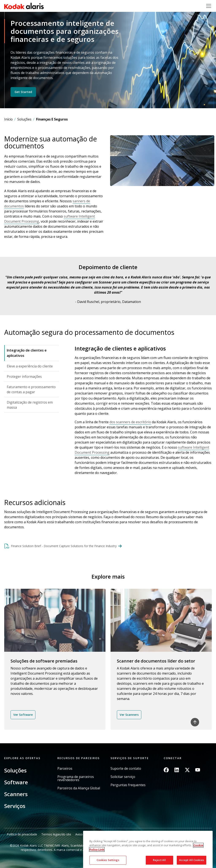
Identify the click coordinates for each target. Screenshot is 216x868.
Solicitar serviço (123, 777)
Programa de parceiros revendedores (76, 778)
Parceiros (65, 769)
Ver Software (23, 715)
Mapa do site (200, 834)
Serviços (15, 806)
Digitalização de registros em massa (30, 405)
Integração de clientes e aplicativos (27, 353)
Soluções (24, 119)
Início (8, 119)
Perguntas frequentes (128, 785)
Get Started (23, 92)
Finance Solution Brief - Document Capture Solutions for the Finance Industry (64, 546)
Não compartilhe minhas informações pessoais (155, 834)
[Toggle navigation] (209, 6)
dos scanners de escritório (130, 422)
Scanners (16, 794)
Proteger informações (24, 376)
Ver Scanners (129, 715)
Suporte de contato (126, 769)
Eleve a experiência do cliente (30, 366)
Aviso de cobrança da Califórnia (97, 834)
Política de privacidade (22, 834)
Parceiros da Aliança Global (79, 788)
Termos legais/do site (56, 834)
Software (16, 782)
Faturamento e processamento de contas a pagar (31, 389)
